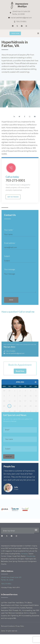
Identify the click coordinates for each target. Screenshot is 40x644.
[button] (38, 33)
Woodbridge (31, 564)
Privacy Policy (20, 634)
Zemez (3, 638)
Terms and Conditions (8, 634)
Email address (10, 243)
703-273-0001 (15, 180)
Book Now (20, 371)
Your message (10, 269)
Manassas (24, 561)
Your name (9, 230)
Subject (7, 256)
